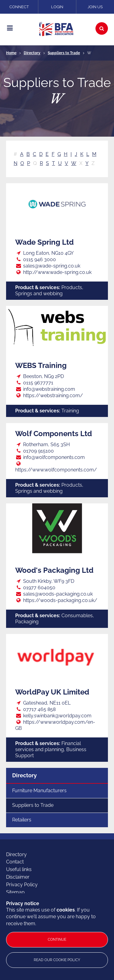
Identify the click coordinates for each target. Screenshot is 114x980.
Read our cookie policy (57, 960)
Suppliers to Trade (64, 53)
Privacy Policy (22, 885)
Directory (32, 53)
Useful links (19, 869)
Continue (57, 940)
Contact (15, 862)
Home (11, 53)
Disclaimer (18, 877)
